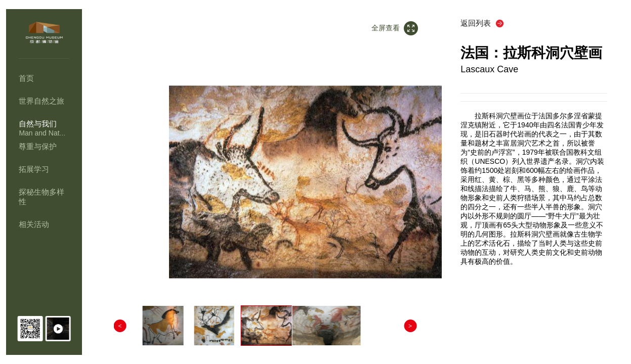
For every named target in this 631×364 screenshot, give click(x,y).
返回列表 (478, 23)
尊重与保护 (38, 146)
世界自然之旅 (41, 101)
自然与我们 (38, 124)
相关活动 (34, 224)
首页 (26, 78)
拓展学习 (34, 169)
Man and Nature (44, 133)
